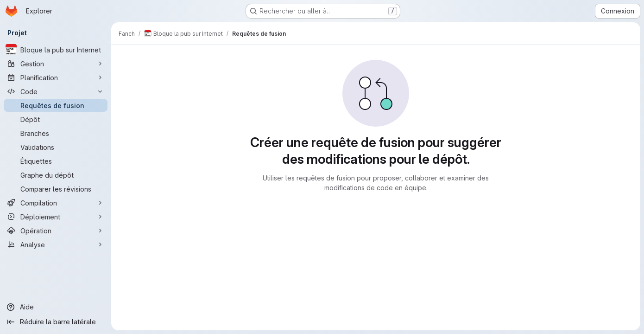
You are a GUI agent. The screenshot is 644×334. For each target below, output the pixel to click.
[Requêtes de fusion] (56, 105)
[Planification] (56, 77)
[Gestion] (56, 64)
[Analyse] (56, 244)
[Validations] (56, 147)
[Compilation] (56, 203)
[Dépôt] (56, 119)
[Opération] (56, 231)
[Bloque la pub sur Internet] (56, 50)
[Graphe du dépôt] (56, 175)
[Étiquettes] (56, 161)
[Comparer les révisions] (56, 189)
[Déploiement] (56, 217)
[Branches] (56, 133)
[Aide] (56, 307)
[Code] (56, 91)
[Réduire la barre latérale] (56, 322)
